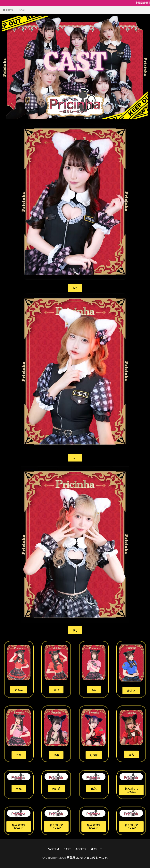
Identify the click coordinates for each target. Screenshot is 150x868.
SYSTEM (54, 849)
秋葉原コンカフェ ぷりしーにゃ (87, 858)
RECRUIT (96, 849)
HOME (10, 10)
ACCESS (81, 849)
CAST (22, 10)
